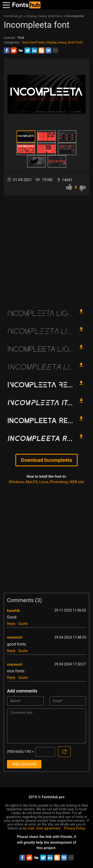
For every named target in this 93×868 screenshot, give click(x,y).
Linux (44, 482)
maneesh (15, 637)
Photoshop (59, 482)
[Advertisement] (46, 249)
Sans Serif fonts (33, 42)
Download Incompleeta (46, 460)
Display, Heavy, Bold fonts (65, 42)
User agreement (48, 828)
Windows (16, 482)
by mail (29, 828)
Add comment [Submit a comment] (24, 764)
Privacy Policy (75, 828)
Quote (23, 624)
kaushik (13, 611)
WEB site (77, 482)
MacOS (32, 482)
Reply (11, 624)
